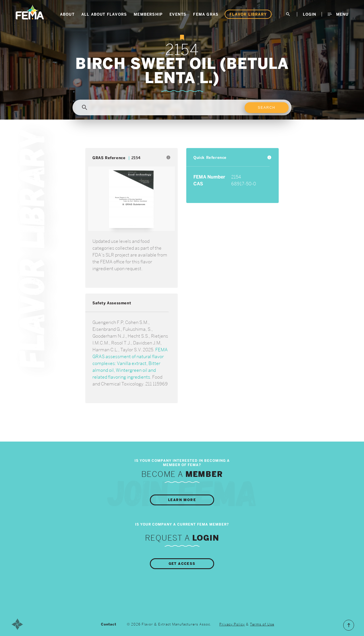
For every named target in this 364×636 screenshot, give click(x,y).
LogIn (310, 14)
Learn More (182, 500)
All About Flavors (104, 14)
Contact (109, 624)
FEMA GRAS (206, 14)
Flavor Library (248, 14)
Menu (338, 14)
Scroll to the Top (349, 625)
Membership (148, 14)
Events (178, 14)
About (67, 14)
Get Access (182, 564)
